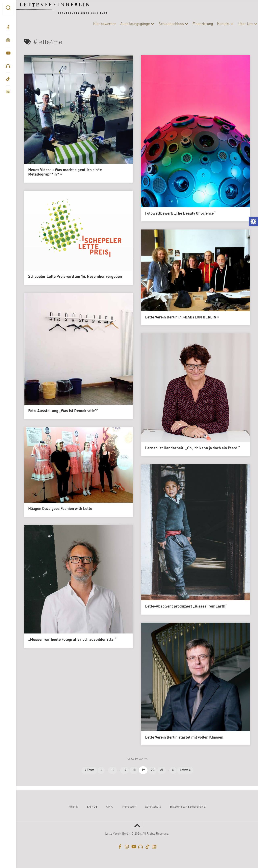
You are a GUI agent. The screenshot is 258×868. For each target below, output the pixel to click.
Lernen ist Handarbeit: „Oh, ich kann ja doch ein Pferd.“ (193, 448)
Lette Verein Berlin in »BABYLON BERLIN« (182, 317)
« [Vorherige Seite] (101, 770)
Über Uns (238, 24)
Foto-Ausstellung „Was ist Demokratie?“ (63, 411)
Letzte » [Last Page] (185, 770)
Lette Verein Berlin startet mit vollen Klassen (184, 738)
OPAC (110, 807)
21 (162, 770)
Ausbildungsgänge (127, 24)
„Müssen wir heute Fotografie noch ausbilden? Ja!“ (72, 640)
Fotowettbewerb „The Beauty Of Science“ (180, 214)
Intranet (73, 807)
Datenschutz (153, 807)
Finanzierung (195, 24)
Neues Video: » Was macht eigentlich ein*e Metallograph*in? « (65, 172)
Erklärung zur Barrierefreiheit (188, 807)
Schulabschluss (163, 24)
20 (152, 770)
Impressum (129, 807)
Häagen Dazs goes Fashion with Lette (60, 509)
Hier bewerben (97, 24)
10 (112, 770)
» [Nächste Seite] (173, 770)
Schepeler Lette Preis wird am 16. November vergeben (75, 277)
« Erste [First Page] (89, 770)
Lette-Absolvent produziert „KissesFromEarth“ (186, 607)
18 (134, 770)
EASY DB (92, 807)
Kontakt (215, 24)
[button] (253, 222)
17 (125, 770)
